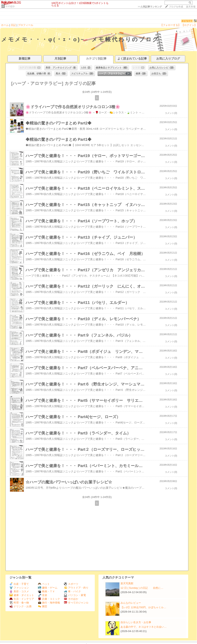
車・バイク (72, 591)
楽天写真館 (127, 583)
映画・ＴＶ (46, 591)
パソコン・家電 (75, 595)
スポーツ (71, 584)
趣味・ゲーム (48, 588)
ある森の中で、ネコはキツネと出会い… (144, 627)
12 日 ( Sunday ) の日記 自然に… (142, 588)
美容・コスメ (19, 591)
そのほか (10, 6)
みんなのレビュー (131, 603)
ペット (44, 584)
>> (150, 7)
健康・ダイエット (22, 595)
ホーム (5, 25)
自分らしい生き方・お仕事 (136, 622)
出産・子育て (19, 584)
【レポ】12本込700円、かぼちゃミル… (143, 607)
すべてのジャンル (76, 603)
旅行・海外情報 (49, 603)
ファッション (19, 588)
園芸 (43, 606)
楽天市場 (191, 7)
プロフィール (26, 25)
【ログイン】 (189, 25)
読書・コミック (49, 599)
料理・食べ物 (19, 603)
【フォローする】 (170, 25)
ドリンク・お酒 (20, 606)
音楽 (43, 595)
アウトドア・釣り (76, 588)
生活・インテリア (22, 599)
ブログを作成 (176, 7)
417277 (187, 21)
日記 (13, 25)
